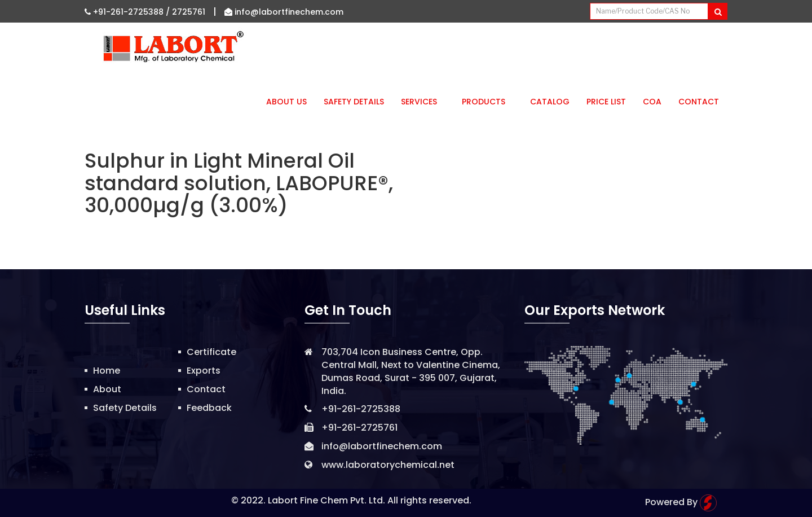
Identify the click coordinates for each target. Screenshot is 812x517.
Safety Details (354, 102)
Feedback (209, 408)
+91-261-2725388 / (128, 12)
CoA (652, 102)
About (107, 389)
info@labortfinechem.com (284, 12)
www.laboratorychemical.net (388, 465)
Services (423, 102)
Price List (606, 102)
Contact (699, 102)
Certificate (211, 352)
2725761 (189, 12)
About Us (286, 102)
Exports (204, 371)
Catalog (550, 102)
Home (107, 371)
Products (487, 102)
